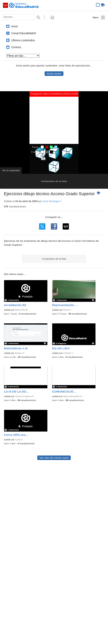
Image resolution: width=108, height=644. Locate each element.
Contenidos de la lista (54, 181)
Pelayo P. (20, 353)
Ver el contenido (12, 172)
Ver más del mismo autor (54, 458)
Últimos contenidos (23, 40)
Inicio (15, 26)
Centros (16, 47)
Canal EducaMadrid (24, 33)
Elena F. (67, 310)
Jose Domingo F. (52, 201)
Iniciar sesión (54, 74)
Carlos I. (19, 440)
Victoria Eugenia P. (25, 396)
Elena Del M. (22, 310)
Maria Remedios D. (73, 396)
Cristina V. (68, 353)
